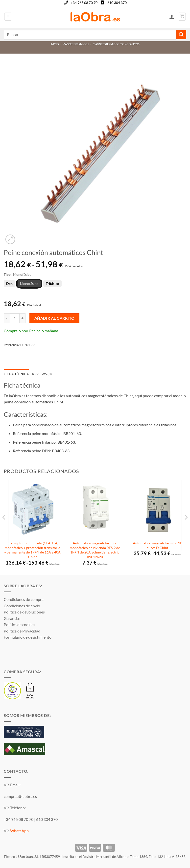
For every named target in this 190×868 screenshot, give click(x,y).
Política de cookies (19, 624)
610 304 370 (117, 3)
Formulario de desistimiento (28, 637)
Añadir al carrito (55, 318)
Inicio (55, 44)
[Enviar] (181, 34)
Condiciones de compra (24, 599)
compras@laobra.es (20, 796)
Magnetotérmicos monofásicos (116, 44)
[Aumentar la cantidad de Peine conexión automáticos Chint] (23, 318)
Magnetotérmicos (76, 44)
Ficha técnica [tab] (16, 374)
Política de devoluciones (24, 612)
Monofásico (29, 284)
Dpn (9, 284)
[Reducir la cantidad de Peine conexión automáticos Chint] (7, 318)
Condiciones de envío (22, 606)
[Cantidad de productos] (15, 318)
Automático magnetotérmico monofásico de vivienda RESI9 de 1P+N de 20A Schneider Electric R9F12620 (95, 550)
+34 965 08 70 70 (84, 3)
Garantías (12, 618)
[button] (8, 17)
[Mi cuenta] (172, 17)
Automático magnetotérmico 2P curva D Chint (158, 545)
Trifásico (52, 284)
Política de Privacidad (22, 631)
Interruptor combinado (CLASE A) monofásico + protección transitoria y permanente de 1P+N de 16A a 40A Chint (32, 550)
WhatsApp (19, 831)
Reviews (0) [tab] (42, 374)
